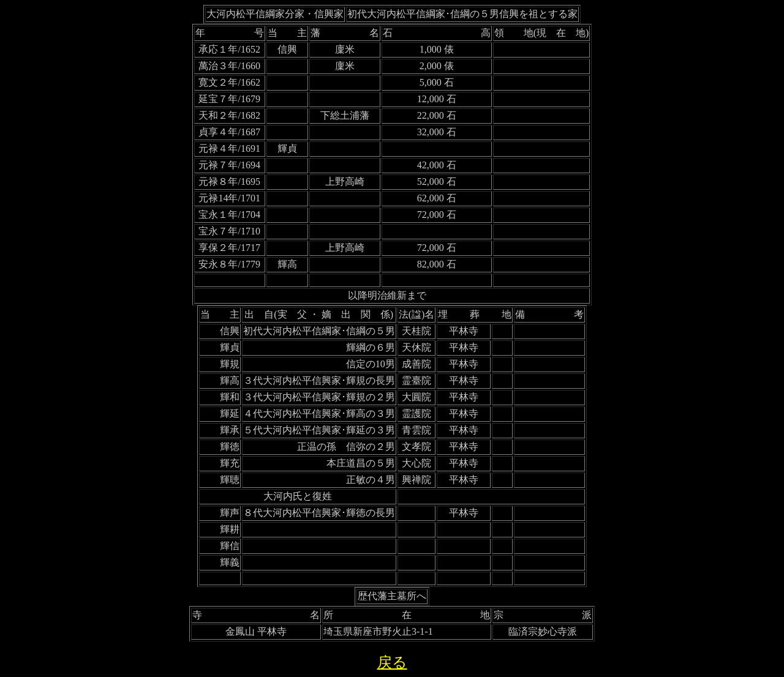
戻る (392, 662)
